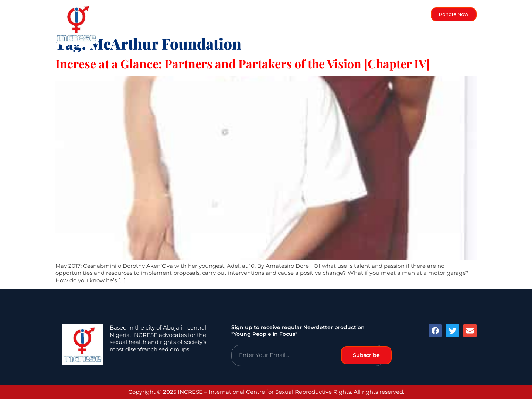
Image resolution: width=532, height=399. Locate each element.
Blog (408, 25)
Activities (305, 25)
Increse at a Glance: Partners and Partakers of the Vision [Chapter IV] (243, 63)
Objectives (342, 25)
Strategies (268, 25)
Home (190, 25)
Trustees (379, 25)
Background (226, 25)
